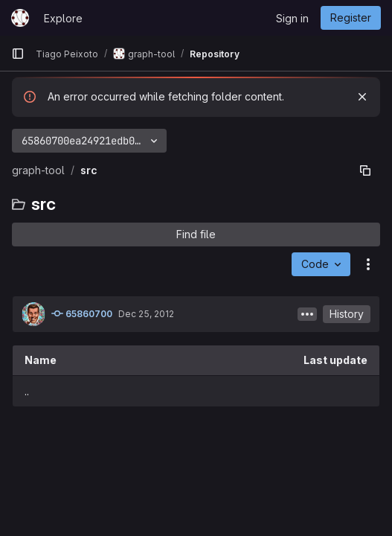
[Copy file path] (365, 170)
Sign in (292, 18)
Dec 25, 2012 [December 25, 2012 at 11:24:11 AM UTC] (146, 314)
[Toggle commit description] (307, 314)
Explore (63, 18)
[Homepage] (20, 18)
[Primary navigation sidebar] (18, 54)
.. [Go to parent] (27, 391)
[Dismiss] (362, 97)
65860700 (82, 313)
